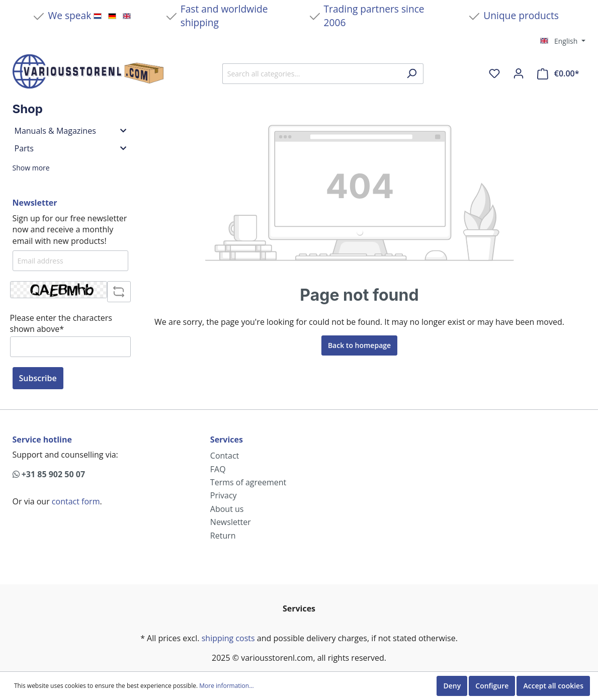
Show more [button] (31, 168)
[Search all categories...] (311, 74)
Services (227, 440)
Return (223, 536)
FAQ (218, 469)
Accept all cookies (553, 686)
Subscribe (38, 378)
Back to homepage (359, 345)
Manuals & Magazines (70, 131)
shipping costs (228, 638)
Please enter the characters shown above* (61, 323)
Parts (70, 148)
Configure (492, 686)
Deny (452, 686)
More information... (226, 686)
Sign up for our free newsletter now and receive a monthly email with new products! (70, 230)
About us (227, 509)
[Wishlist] (494, 73)
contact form (76, 501)
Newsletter (231, 522)
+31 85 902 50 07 (49, 474)
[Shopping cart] (558, 74)
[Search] (412, 74)
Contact (225, 456)
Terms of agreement (248, 482)
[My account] (519, 73)
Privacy (224, 495)
